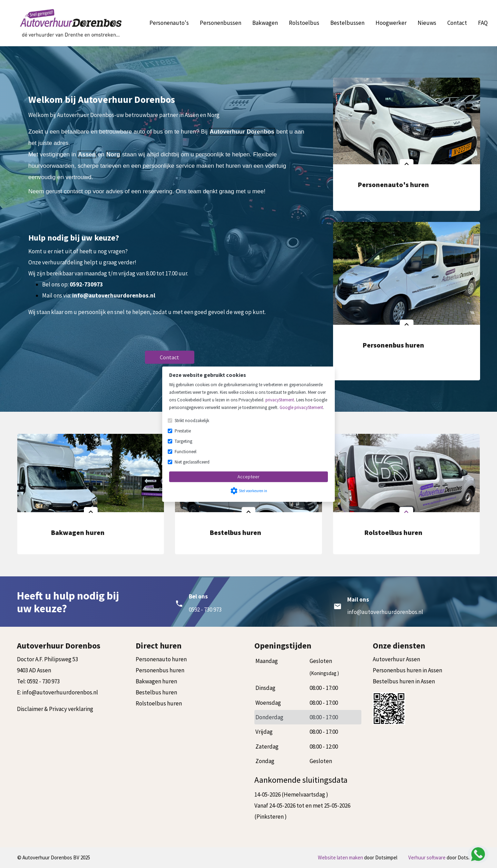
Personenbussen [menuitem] (221, 23)
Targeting (183, 441)
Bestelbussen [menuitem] (347, 23)
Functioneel (186, 452)
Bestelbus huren (156, 692)
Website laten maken (341, 857)
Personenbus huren (160, 670)
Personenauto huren (161, 659)
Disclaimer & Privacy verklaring (55, 709)
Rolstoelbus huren (159, 703)
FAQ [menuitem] (483, 23)
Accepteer (248, 477)
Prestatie (183, 431)
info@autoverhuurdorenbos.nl (385, 612)
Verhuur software (427, 857)
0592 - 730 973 (43, 681)
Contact (169, 357)
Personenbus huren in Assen (407, 670)
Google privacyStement (301, 407)
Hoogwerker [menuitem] (391, 23)
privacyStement (280, 400)
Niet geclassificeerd (192, 462)
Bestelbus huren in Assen (404, 681)
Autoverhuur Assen (396, 659)
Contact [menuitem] (457, 23)
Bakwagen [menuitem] (265, 23)
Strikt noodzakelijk (192, 421)
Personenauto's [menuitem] (169, 23)
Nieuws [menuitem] (427, 23)
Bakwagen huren (156, 681)
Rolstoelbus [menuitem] (304, 23)
